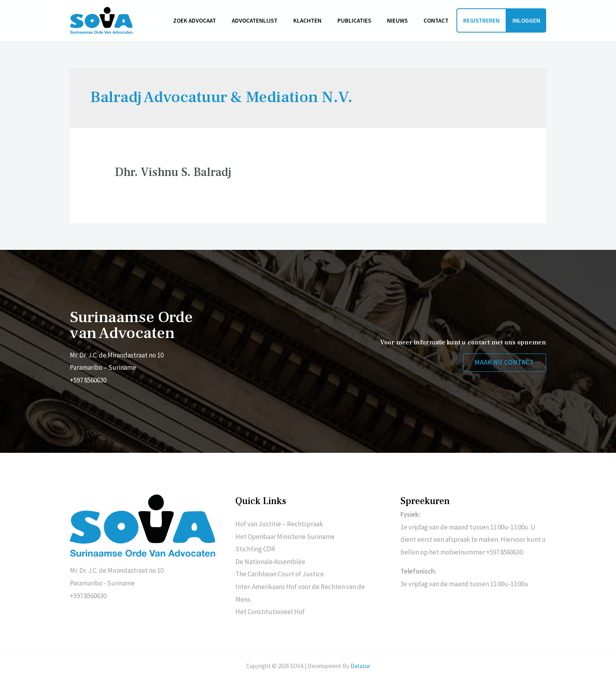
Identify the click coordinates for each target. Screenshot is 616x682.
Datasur (360, 666)
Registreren (481, 20)
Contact (438, 20)
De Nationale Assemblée (270, 562)
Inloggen (526, 20)
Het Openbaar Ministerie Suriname (285, 537)
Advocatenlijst (272, 20)
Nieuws (403, 20)
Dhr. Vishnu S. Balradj (173, 172)
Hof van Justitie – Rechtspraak (279, 524)
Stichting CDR (255, 549)
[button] (504, 363)
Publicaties (364, 20)
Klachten (321, 20)
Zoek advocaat (216, 20)
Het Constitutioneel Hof (270, 612)
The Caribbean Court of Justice (280, 574)
